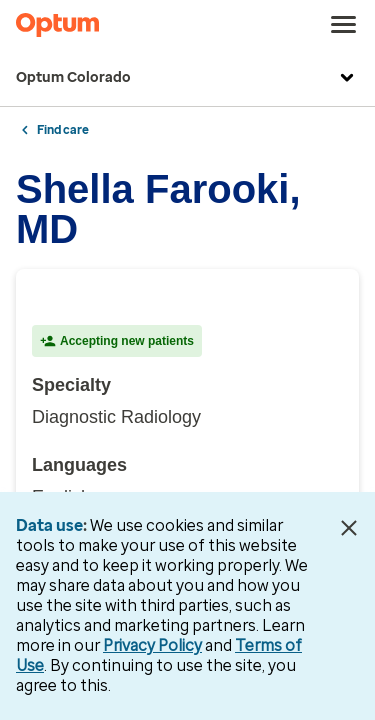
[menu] (344, 25)
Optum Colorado (187, 78)
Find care (63, 130)
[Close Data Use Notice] (348, 528)
